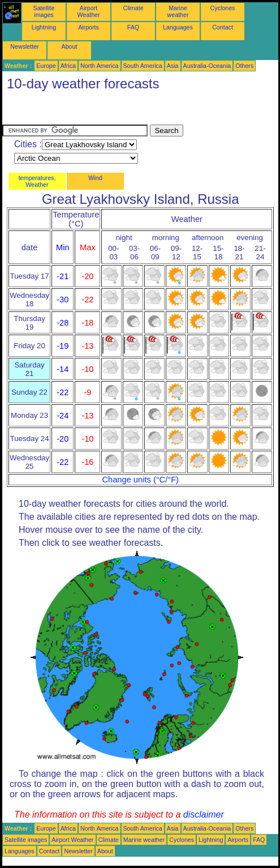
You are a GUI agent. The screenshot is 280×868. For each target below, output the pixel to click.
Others (244, 66)
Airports (89, 27)
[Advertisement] (93, 110)
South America (143, 66)
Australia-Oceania (207, 66)
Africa (68, 66)
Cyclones (223, 8)
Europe (46, 66)
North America (100, 66)
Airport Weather (88, 11)
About (70, 46)
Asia (173, 66)
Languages (178, 27)
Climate (133, 8)
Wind (95, 178)
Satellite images (44, 11)
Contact (223, 27)
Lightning (44, 27)
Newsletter (24, 46)
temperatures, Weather (37, 181)
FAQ (133, 27)
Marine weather (178, 11)
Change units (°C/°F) (140, 480)
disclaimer (204, 814)
